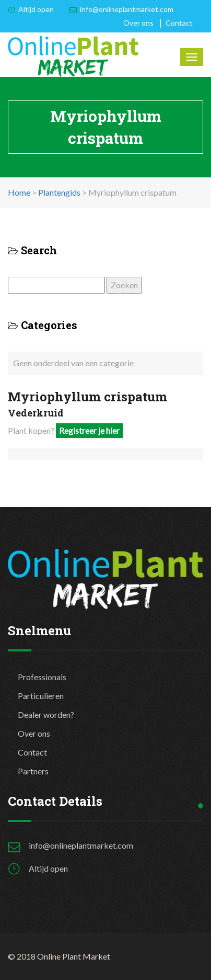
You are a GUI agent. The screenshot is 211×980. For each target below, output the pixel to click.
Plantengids (59, 192)
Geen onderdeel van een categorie (73, 363)
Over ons (138, 23)
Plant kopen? (65, 430)
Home (19, 192)
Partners (33, 771)
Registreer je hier (89, 430)
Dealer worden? (46, 714)
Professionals (42, 677)
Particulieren (41, 696)
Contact (179, 23)
